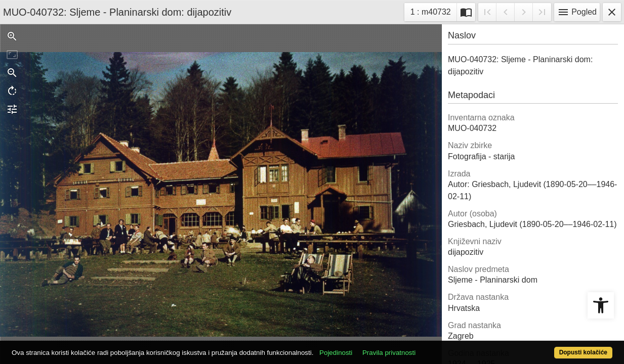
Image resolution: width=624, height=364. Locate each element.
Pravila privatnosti (420, 347)
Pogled (577, 12)
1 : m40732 (433, 11)
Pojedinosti (367, 347)
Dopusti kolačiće (549, 347)
